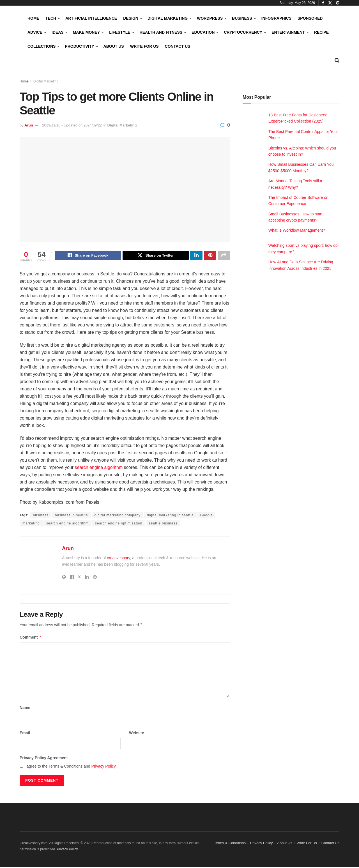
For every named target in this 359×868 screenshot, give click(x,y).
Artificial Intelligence (91, 18)
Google (207, 516)
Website (136, 734)
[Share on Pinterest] (210, 256)
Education (203, 32)
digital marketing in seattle (170, 516)
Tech (51, 18)
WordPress (210, 18)
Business (242, 18)
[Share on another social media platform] (224, 256)
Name (25, 708)
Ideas (58, 32)
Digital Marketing (168, 18)
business (41, 516)
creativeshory (118, 559)
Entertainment (288, 32)
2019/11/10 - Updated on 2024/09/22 (72, 125)
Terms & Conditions (230, 844)
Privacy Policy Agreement (44, 759)
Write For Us (144, 46)
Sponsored (310, 18)
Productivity (79, 46)
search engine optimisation (119, 524)
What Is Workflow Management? (297, 230)
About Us (114, 46)
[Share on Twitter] (156, 256)
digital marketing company (118, 516)
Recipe (321, 32)
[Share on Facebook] (88, 256)
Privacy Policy (103, 767)
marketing (31, 524)
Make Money (86, 32)
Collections (42, 46)
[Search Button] (337, 60)
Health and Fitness (161, 32)
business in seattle (72, 516)
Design (131, 18)
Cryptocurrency (243, 32)
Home (33, 18)
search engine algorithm (99, 468)
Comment (31, 638)
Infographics (276, 18)
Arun (29, 125)
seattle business (163, 524)
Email (25, 734)
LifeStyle (120, 32)
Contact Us (178, 46)
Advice (35, 32)
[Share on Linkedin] (196, 256)
